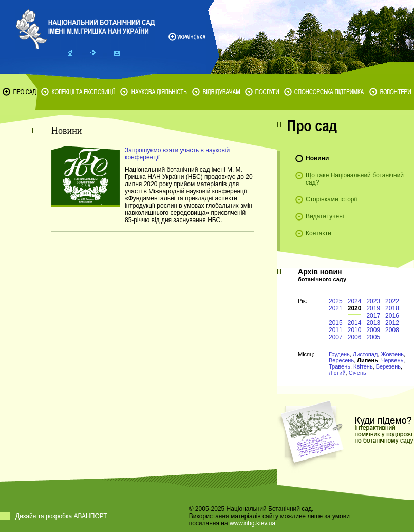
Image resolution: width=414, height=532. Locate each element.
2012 (392, 323)
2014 (355, 323)
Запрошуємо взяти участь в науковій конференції (177, 154)
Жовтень (392, 354)
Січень (357, 373)
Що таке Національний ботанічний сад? (355, 179)
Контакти (318, 233)
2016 (392, 316)
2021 (336, 308)
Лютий (337, 373)
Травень (340, 366)
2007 (336, 337)
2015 (336, 323)
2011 (336, 330)
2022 (392, 301)
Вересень (341, 360)
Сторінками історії (332, 199)
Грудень (339, 354)
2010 (355, 330)
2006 (355, 337)
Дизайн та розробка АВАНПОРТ (61, 516)
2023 (373, 301)
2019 (373, 308)
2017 (373, 316)
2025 (336, 301)
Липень (368, 360)
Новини (317, 158)
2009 (373, 330)
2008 (392, 330)
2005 (373, 337)
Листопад (365, 354)
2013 (373, 323)
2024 (355, 301)
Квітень (363, 366)
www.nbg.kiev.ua (252, 523)
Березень (388, 366)
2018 (392, 308)
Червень (392, 360)
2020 (355, 308)
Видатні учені (325, 216)
